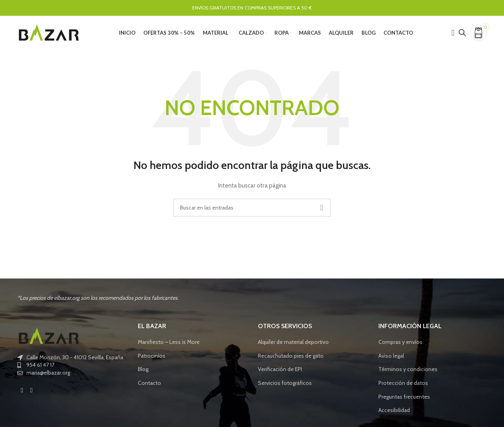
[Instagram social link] (31, 392)
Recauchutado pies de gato (291, 358)
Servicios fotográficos (285, 385)
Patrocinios (152, 358)
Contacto (149, 385)
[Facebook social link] (22, 392)
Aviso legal (391, 358)
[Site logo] (49, 33)
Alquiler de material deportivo (293, 344)
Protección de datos (403, 385)
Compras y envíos (400, 344)
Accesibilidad (394, 412)
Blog (143, 371)
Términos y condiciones (408, 371)
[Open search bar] (462, 33)
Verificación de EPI (280, 371)
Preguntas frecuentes (404, 398)
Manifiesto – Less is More (169, 344)
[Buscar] (252, 210)
